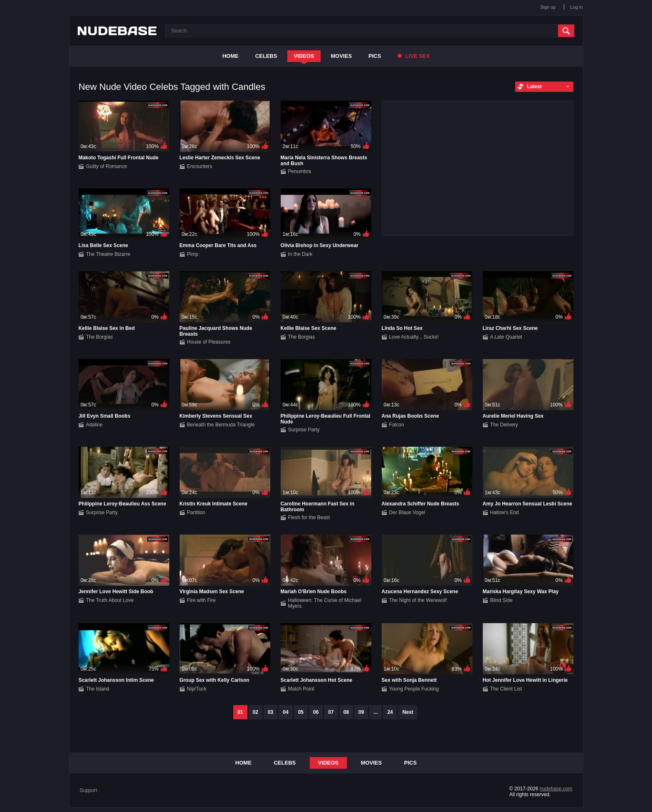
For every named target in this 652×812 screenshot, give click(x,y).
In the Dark (300, 254)
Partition (196, 512)
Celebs (266, 56)
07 (331, 712)
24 (390, 712)
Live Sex (414, 56)
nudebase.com (556, 789)
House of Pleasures (209, 342)
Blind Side (501, 600)
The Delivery (504, 425)
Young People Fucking (414, 689)
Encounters (200, 166)
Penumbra (300, 171)
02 (256, 712)
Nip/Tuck (197, 689)
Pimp (193, 254)
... (375, 712)
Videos (304, 56)
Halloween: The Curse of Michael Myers (325, 603)
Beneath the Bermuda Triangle (221, 425)
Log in (577, 7)
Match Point (301, 689)
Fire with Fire (201, 600)
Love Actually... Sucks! (414, 337)
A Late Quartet (506, 337)
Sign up (548, 7)
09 (361, 712)
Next (408, 712)
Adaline (94, 425)
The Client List (506, 689)
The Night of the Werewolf (418, 600)
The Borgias (100, 337)
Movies (342, 56)
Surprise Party (304, 430)
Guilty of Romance (107, 166)
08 (346, 712)
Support (89, 790)
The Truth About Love (110, 600)
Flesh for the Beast (309, 517)
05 (301, 712)
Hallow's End (505, 512)
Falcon (397, 425)
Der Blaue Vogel (407, 512)
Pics (375, 56)
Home (231, 56)
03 (270, 712)
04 (285, 712)
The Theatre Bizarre (108, 254)
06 (316, 712)
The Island (98, 689)
